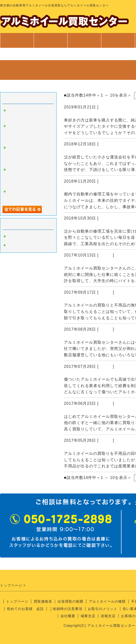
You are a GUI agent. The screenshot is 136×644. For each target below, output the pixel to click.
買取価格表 (51, 40)
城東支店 (88, 616)
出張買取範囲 (84, 40)
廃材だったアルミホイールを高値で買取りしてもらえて (29, 176)
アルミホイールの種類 (107, 601)
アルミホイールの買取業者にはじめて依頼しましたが (29, 133)
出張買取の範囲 (70, 601)
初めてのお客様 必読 (25, 609)
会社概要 (68, 616)
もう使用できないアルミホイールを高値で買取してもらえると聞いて (29, 154)
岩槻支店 (108, 616)
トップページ (17, 40)
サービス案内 (118, 43)
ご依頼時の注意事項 (66, 609)
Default (106, 255)
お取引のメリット (103, 609)
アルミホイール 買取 (27, 245)
